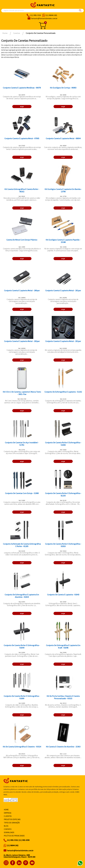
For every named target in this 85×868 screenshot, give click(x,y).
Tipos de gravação (12, 823)
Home (6, 810)
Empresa (8, 813)
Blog (6, 826)
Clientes (8, 816)
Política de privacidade (14, 836)
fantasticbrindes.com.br (44, 18)
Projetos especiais (12, 819)
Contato (8, 829)
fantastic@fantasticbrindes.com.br (20, 851)
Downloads (9, 832)
